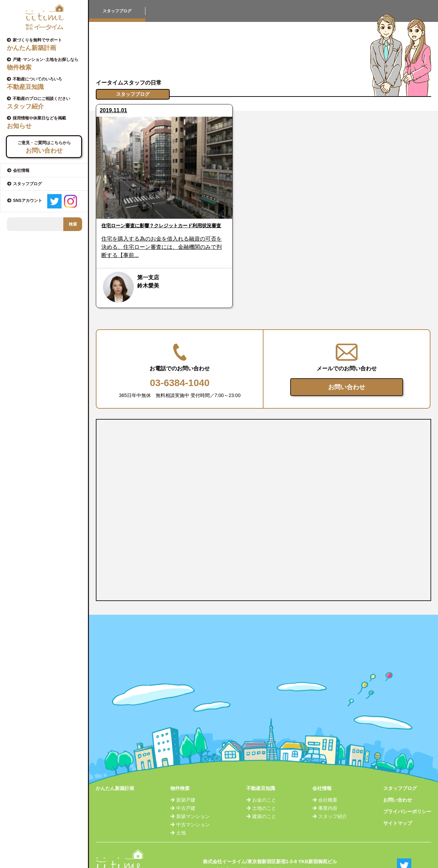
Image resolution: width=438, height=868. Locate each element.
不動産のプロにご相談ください (47, 103)
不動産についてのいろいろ (47, 84)
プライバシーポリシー (407, 791)
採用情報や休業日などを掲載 (47, 123)
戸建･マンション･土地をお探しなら (47, 64)
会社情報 (322, 768)
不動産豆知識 (261, 768)
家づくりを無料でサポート (47, 44)
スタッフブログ (400, 768)
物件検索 (180, 768)
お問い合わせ (347, 367)
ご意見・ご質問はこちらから (44, 147)
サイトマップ (398, 803)
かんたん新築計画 (115, 768)
